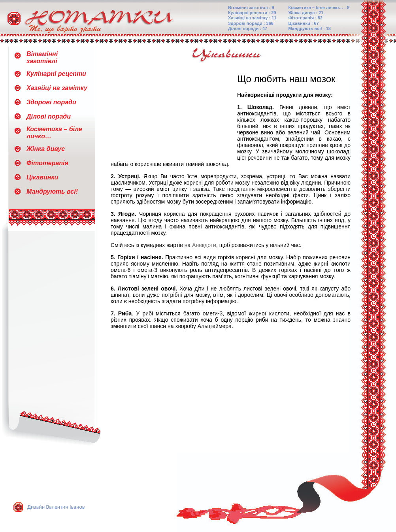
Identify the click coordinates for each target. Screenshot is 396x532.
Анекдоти (204, 245)
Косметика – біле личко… (54, 133)
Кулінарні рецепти (56, 74)
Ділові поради (49, 116)
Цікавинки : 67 (304, 23)
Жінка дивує (46, 149)
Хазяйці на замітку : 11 (252, 18)
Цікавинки (42, 177)
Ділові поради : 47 (248, 28)
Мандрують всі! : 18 (310, 28)
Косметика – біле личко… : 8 (319, 8)
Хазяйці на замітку (57, 88)
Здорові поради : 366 (251, 23)
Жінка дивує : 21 (306, 13)
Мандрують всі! (52, 191)
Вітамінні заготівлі (42, 58)
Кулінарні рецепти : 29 (252, 13)
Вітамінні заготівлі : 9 (251, 8)
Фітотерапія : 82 (306, 18)
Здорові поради (51, 102)
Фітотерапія (47, 163)
